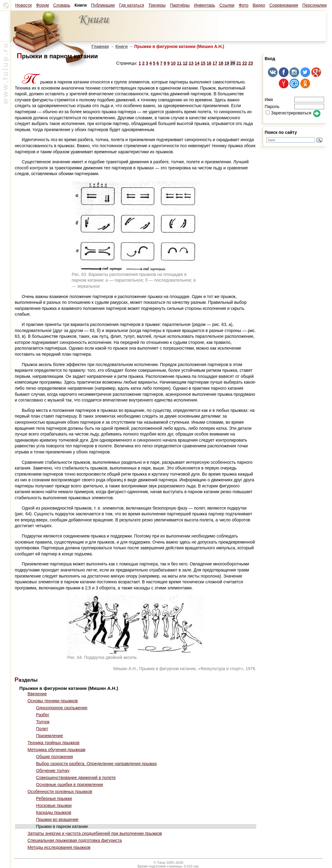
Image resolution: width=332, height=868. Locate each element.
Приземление (50, 736)
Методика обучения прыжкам (57, 750)
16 (209, 63)
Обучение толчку (53, 771)
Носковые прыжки (54, 805)
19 (227, 63)
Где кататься (132, 5)
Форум (42, 5)
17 (215, 63)
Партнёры (180, 5)
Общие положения (55, 757)
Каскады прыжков (54, 812)
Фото (244, 5)
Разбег (43, 715)
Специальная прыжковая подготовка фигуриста (75, 840)
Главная (100, 46)
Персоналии (315, 5)
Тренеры (157, 5)
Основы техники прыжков (53, 701)
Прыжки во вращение (57, 819)
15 (203, 63)
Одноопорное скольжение (62, 708)
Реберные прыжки (54, 798)
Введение (37, 694)
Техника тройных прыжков (54, 743)
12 (185, 63)
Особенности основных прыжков (60, 792)
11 (179, 63)
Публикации (103, 5)
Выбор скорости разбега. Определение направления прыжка (97, 764)
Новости (23, 5)
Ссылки (227, 5)
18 (221, 63)
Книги (122, 46)
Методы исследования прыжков (59, 847)
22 (245, 63)
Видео (259, 5)
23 (251, 63)
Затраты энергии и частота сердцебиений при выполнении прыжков (95, 833)
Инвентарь (205, 5)
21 (239, 63)
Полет (42, 729)
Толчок (43, 722)
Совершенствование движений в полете (76, 778)
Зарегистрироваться (288, 113)
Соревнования (284, 5)
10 (173, 63)
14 (197, 63)
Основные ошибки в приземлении (70, 785)
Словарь (62, 5)
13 (191, 63)
